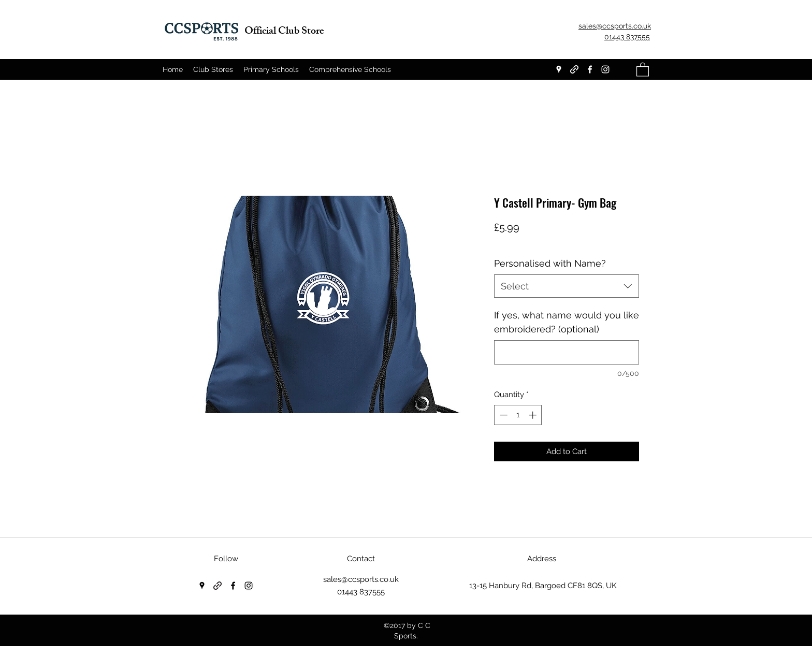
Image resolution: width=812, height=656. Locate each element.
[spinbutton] (518, 415)
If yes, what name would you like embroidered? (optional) (567, 322)
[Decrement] (503, 415)
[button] (643, 69)
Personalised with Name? (550, 263)
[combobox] (567, 286)
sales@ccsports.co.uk (361, 579)
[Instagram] (605, 69)
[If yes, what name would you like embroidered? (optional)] (567, 352)
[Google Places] (559, 69)
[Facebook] (590, 69)
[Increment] (534, 415)
